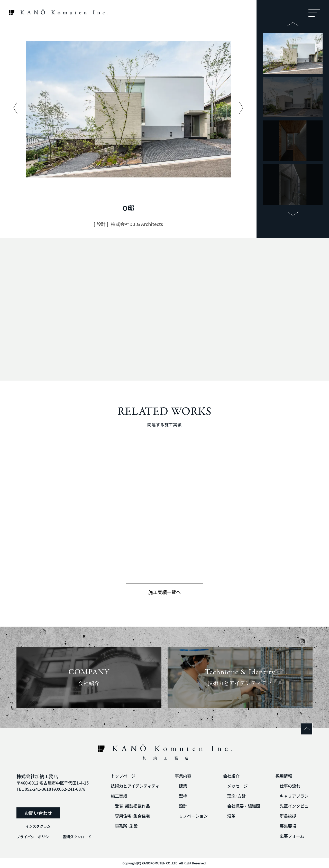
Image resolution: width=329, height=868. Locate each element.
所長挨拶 (288, 816)
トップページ (123, 776)
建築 (183, 786)
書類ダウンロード (77, 837)
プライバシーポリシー (34, 837)
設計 (183, 806)
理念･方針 (236, 796)
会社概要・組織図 (244, 806)
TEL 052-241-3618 (34, 789)
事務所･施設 (126, 826)
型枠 (183, 796)
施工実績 (119, 796)
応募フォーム (292, 836)
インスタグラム (38, 826)
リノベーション (193, 816)
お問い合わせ (38, 813)
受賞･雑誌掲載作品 (132, 806)
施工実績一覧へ (164, 592)
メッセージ (237, 786)
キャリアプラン (294, 796)
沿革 (231, 816)
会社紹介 (231, 776)
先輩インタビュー (296, 806)
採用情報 (284, 776)
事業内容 (183, 776)
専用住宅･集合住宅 (132, 816)
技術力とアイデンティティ (135, 786)
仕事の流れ (290, 786)
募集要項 (288, 826)
